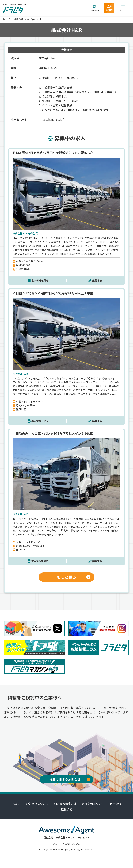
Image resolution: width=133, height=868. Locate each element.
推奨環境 (66, 809)
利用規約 (115, 804)
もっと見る (74, 577)
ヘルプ (16, 804)
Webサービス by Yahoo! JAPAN (66, 844)
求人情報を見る (40, 280)
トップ (6, 19)
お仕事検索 (95, 8)
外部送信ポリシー (93, 804)
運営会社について (37, 804)
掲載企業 (19, 19)
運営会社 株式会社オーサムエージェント (66, 837)
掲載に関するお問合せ (70, 779)
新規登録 (109, 7)
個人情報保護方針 (65, 804)
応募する (97, 280)
